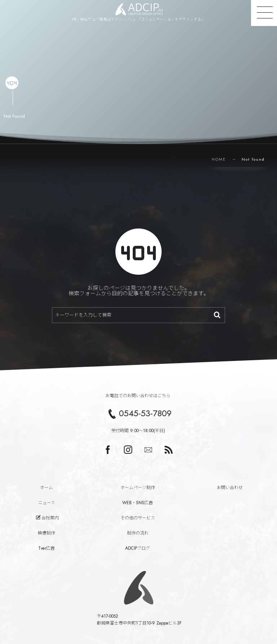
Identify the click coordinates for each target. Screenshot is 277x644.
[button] (264, 13)
